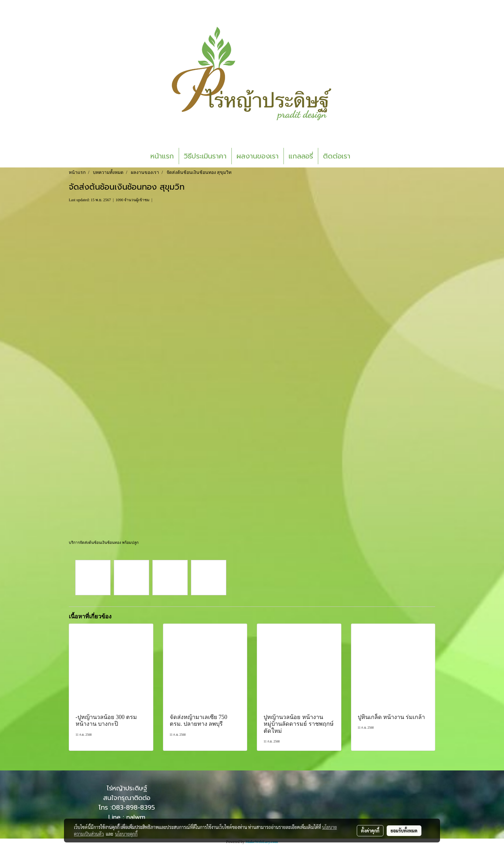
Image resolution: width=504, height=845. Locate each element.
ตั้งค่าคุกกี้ (370, 831)
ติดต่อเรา (337, 156)
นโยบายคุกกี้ (126, 834)
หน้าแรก (162, 156)
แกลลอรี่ (301, 156)
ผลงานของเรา (258, 156)
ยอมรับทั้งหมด (404, 831)
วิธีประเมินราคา (205, 156)
